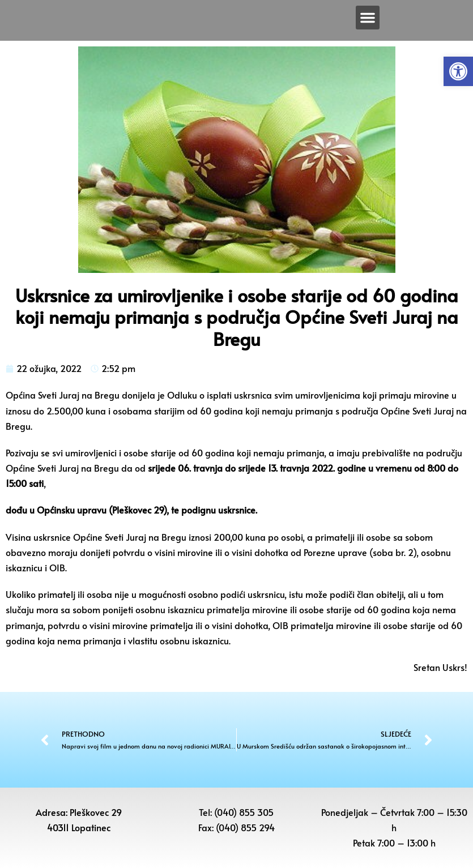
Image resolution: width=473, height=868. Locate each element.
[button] (458, 71)
